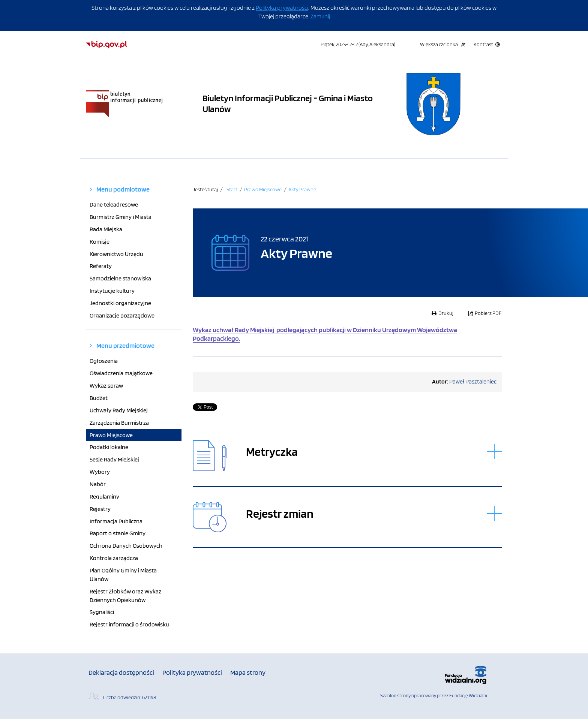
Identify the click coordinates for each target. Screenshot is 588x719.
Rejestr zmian (280, 514)
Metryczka (272, 452)
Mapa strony (248, 672)
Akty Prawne (302, 189)
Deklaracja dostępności (121, 672)
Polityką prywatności (282, 8)
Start (232, 189)
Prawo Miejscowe (263, 189)
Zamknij (320, 16)
